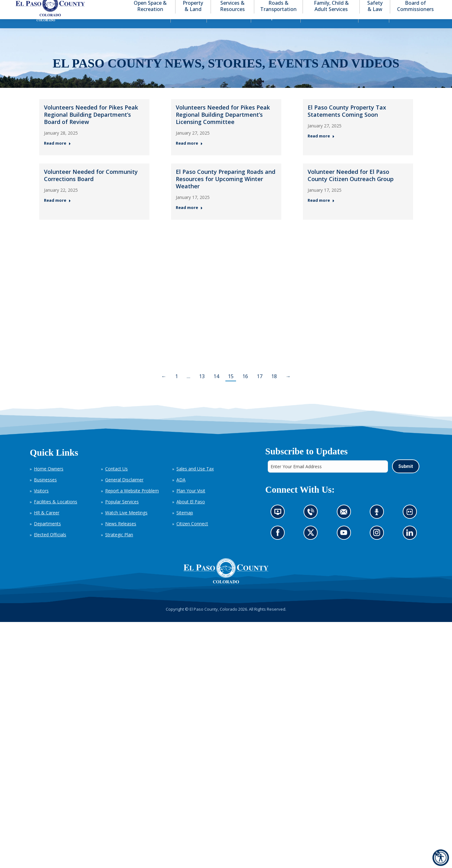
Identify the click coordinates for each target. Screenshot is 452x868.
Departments (47, 535)
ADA (181, 491)
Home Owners (49, 480)
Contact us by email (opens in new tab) (345, 525)
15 (231, 388)
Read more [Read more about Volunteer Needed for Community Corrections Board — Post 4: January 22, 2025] (57, 212)
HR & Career (47, 524)
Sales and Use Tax (195, 480)
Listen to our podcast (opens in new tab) (378, 525)
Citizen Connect (192, 535)
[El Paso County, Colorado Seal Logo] (226, 582)
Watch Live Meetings (126, 524)
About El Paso (191, 513)
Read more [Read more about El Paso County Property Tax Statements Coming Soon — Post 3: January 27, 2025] (321, 147)
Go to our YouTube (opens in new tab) (345, 546)
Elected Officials (50, 546)
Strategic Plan (119, 546)
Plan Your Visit (191, 502)
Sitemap (185, 524)
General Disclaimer (124, 491)
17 (260, 388)
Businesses (45, 491)
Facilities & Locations (56, 513)
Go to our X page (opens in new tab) (312, 546)
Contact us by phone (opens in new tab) (312, 525)
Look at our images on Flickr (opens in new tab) (411, 525)
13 (202, 388)
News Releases (121, 535)
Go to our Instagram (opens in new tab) (378, 546)
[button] (406, 6)
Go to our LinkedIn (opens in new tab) (411, 546)
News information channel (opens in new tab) (280, 525)
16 (245, 388)
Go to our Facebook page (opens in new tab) (279, 546)
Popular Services (122, 513)
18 (274, 388)
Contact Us (116, 480)
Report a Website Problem (132, 502)
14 (216, 388)
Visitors (41, 502)
